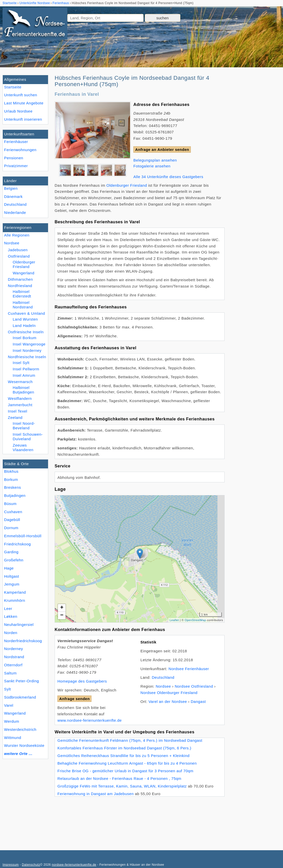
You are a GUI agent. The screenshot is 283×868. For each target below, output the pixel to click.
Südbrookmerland (20, 697)
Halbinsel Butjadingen (23, 390)
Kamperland (15, 592)
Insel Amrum (24, 375)
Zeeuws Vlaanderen (23, 447)
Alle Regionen (17, 235)
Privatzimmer (16, 166)
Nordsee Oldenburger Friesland (169, 693)
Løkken (11, 616)
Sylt (7, 689)
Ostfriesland (19, 256)
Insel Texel (18, 411)
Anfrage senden (74, 699)
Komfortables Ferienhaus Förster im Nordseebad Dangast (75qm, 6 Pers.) (124, 748)
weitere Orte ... (18, 754)
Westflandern (20, 398)
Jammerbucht (20, 405)
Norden (11, 633)
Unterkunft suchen (21, 95)
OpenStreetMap (195, 620)
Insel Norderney (27, 350)
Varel (9, 705)
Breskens (13, 487)
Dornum (11, 528)
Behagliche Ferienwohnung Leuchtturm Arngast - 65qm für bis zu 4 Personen (127, 763)
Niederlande (15, 212)
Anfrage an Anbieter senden (162, 149)
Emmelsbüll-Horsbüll (23, 536)
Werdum (12, 721)
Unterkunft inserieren (23, 119)
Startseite (13, 87)
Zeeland (15, 417)
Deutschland (15, 204)
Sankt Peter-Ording (21, 681)
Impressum (11, 865)
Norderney (14, 649)
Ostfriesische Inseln (26, 332)
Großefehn (14, 560)
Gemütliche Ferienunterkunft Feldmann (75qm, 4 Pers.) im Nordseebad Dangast (130, 740)
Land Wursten (25, 319)
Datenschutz (31, 865)
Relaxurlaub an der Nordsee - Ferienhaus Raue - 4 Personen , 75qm (119, 778)
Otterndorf (13, 665)
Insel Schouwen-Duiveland (28, 437)
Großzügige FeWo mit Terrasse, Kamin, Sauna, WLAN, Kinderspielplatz (122, 786)
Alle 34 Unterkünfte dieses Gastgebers (168, 177)
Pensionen (14, 158)
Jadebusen (18, 250)
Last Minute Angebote (24, 103)
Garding (11, 552)
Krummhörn (15, 600)
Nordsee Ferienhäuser (189, 669)
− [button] (62, 616)
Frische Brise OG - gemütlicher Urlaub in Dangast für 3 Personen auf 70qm (125, 771)
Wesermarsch (20, 382)
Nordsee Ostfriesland (194, 686)
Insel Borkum (25, 338)
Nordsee (12, 243)
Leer (8, 609)
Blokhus (11, 471)
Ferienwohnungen (20, 150)
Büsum (10, 504)
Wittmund (13, 738)
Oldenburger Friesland (24, 264)
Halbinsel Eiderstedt (22, 294)
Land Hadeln (24, 326)
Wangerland (15, 713)
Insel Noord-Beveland (24, 426)
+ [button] (62, 608)
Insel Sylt (21, 363)
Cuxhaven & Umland (26, 313)
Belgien (11, 188)
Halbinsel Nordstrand (23, 305)
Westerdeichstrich (20, 729)
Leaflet (174, 620)
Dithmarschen (20, 279)
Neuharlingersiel (19, 625)
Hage (9, 568)
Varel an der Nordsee (168, 701)
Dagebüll (12, 520)
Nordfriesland (20, 286)
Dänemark (13, 196)
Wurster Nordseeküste (24, 745)
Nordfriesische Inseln (27, 357)
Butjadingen (15, 495)
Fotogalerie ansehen (152, 166)
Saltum (10, 673)
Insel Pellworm (26, 369)
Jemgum (12, 584)
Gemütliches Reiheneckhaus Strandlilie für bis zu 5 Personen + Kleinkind (123, 756)
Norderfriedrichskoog (23, 641)
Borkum (11, 479)
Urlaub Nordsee (18, 111)
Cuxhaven (13, 512)
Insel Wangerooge (29, 344)
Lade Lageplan (139, 559)
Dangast (198, 701)
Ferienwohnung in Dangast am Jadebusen (96, 794)
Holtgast (12, 576)
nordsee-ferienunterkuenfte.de (74, 865)
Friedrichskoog (17, 544)
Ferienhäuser (16, 142)
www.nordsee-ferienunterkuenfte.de (90, 720)
